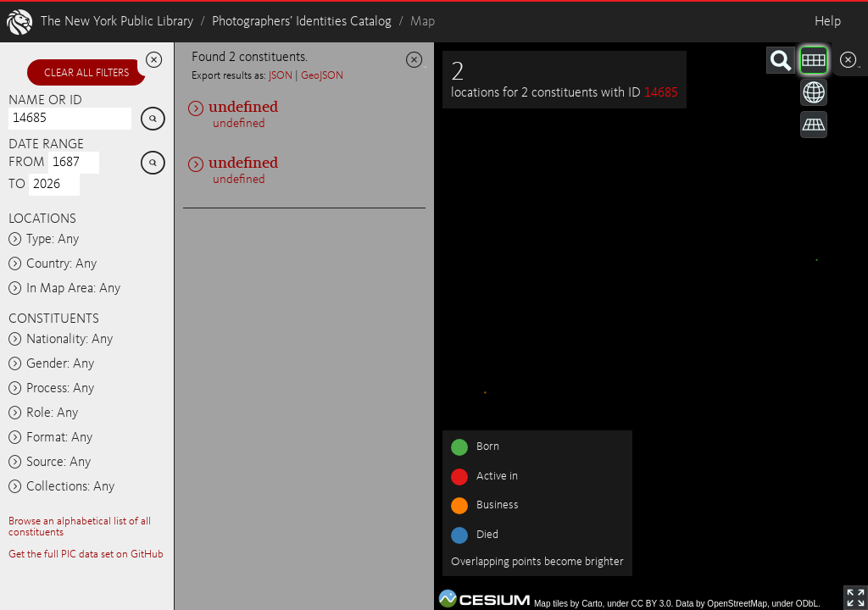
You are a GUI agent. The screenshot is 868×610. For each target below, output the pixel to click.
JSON (281, 76)
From (27, 163)
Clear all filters (86, 73)
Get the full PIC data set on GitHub (86, 555)
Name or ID (45, 101)
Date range (46, 145)
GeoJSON (322, 76)
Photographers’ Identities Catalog (302, 22)
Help (828, 22)
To (17, 185)
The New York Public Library (117, 22)
